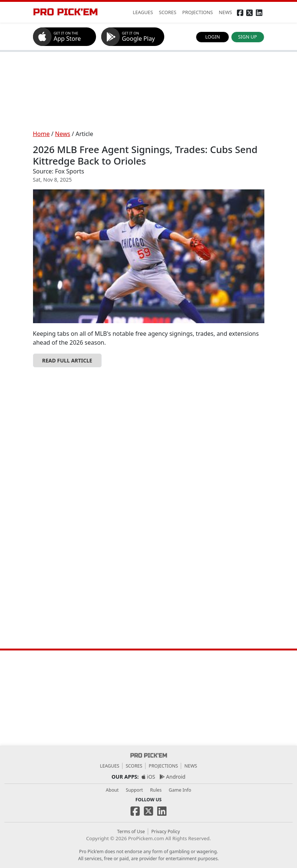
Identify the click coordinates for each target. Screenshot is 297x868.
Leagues (109, 766)
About (112, 790)
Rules (156, 790)
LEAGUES (143, 12)
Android (172, 777)
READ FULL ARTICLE (67, 360)
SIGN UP (247, 37)
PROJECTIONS (197, 12)
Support (134, 790)
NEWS (225, 12)
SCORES (168, 12)
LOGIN (212, 37)
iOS (148, 777)
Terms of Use (131, 831)
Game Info (180, 790)
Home (42, 134)
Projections (163, 766)
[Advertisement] (149, 91)
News (62, 134)
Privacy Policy (166, 831)
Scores (134, 766)
